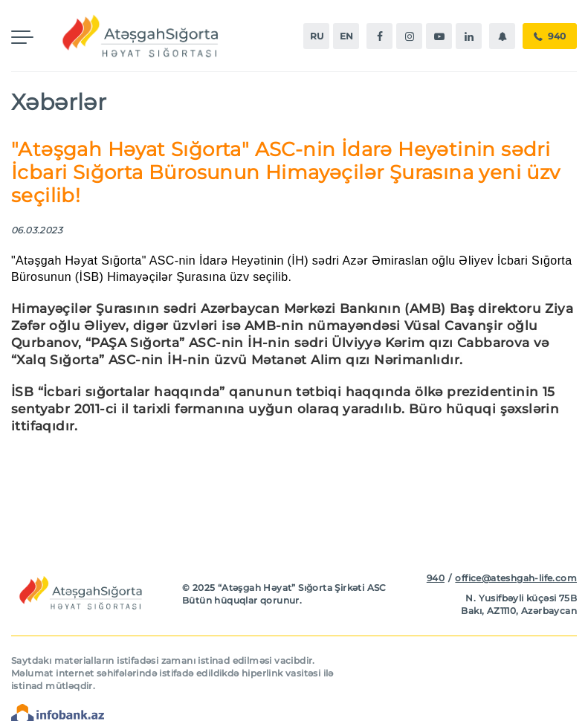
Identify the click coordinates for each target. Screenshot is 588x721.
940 (550, 36)
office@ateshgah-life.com (516, 578)
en (346, 36)
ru (317, 36)
